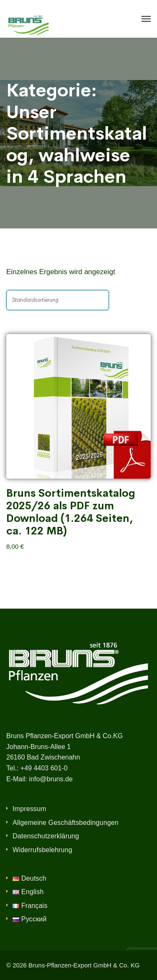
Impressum (30, 809)
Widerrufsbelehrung (42, 850)
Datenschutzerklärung (46, 836)
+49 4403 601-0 (44, 768)
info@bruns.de (51, 779)
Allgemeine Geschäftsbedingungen (66, 823)
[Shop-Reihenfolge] (58, 300)
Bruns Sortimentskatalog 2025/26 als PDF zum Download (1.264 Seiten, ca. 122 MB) (71, 512)
